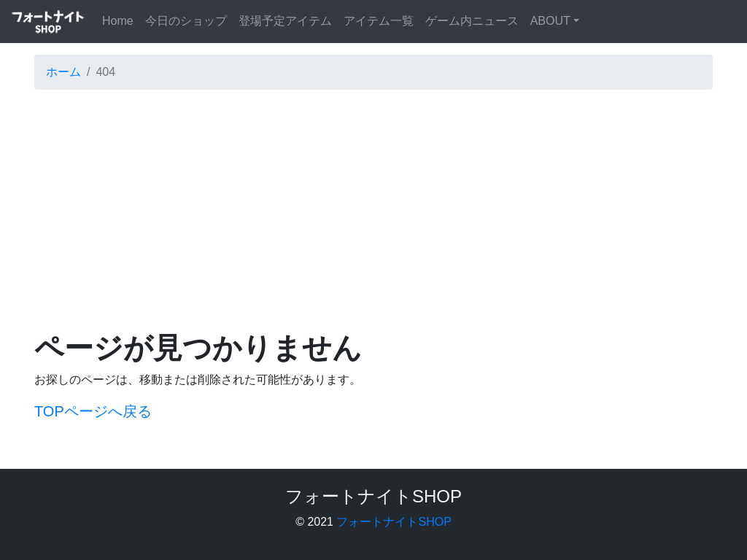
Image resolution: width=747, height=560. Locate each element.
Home (121, 19)
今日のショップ (186, 21)
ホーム (63, 72)
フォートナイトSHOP (394, 522)
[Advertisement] (373, 203)
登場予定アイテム (285, 21)
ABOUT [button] (550, 21)
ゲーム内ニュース (472, 21)
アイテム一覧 (379, 21)
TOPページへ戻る (93, 411)
